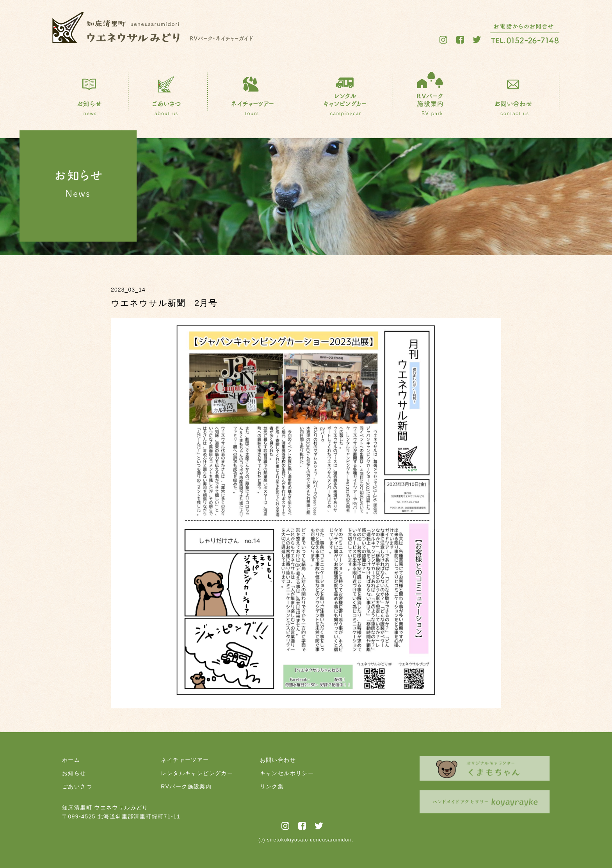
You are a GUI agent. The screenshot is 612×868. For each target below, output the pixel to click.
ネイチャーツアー (185, 760)
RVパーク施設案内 (186, 786)
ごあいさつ (77, 786)
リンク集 (272, 786)
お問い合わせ (278, 760)
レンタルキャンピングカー (197, 773)
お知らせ (74, 773)
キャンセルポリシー (287, 773)
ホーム (71, 760)
